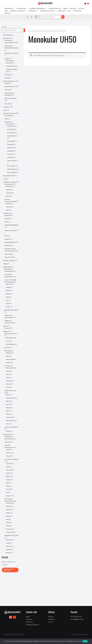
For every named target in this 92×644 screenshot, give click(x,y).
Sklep (28, 617)
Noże (6, 11)
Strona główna (33, 31)
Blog (69, 11)
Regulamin (52, 619)
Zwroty (51, 622)
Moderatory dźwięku (38, 9)
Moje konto (30, 622)
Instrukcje (77, 11)
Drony (65, 9)
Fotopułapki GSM (55, 9)
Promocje (62, 11)
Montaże (73, 9)
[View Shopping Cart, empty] (36, 17)
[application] (14, 9)
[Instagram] (85, 4)
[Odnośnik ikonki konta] (27, 17)
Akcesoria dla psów (48, 11)
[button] (32, 17)
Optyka (82, 9)
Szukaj (4, 27)
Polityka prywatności (33, 625)
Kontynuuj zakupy (9, 600)
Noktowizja (22, 9)
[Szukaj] (63, 17)
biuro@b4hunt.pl (77, 619)
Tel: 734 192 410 (76, 617)
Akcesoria (33, 11)
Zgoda (85, 641)
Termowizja (9, 9)
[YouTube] (88, 4)
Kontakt (7, 13)
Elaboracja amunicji (18, 11)
